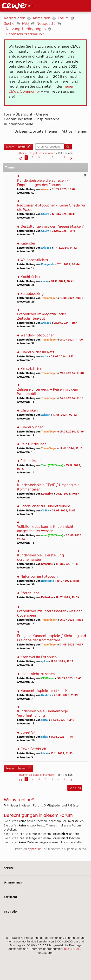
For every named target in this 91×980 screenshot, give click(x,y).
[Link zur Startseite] (23, 6)
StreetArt (28, 732)
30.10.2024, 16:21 (62, 281)
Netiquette (46, 23)
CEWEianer (48, 678)
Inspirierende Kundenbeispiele (32, 122)
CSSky (45, 214)
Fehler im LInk (32, 461)
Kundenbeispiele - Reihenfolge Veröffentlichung (42, 713)
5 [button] (52, 158)
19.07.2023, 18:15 (68, 581)
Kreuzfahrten (31, 369)
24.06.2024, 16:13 (71, 398)
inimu (44, 281)
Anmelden (42, 18)
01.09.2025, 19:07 (64, 189)
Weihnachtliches (34, 260)
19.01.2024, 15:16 (71, 448)
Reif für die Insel (34, 444)
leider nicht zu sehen (38, 674)
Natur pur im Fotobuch (39, 577)
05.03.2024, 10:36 (72, 432)
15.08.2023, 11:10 (67, 564)
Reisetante (48, 581)
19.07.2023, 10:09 (67, 597)
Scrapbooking (32, 294)
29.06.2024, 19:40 (72, 373)
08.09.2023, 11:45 (64, 511)
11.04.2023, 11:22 (62, 661)
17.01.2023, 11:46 (62, 737)
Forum (63, 18)
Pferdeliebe (30, 593)
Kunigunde (48, 264)
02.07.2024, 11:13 (62, 357)
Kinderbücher (32, 427)
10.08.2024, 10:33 (71, 298)
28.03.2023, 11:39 (66, 695)
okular (45, 189)
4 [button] (46, 158)
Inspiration (45, 912)
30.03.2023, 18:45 (69, 678)
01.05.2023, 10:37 (71, 645)
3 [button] (39, 158)
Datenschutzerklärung (25, 34)
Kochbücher (31, 277)
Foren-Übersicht (18, 114)
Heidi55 (46, 695)
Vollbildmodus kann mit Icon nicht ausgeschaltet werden (45, 529)
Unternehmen (45, 883)
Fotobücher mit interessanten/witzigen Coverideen (50, 613)
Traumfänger (49, 298)
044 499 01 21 (73, 949)
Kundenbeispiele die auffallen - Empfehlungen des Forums (43, 183)
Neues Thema (16, 146)
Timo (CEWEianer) (52, 465)
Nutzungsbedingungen (26, 29)
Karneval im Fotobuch (39, 657)
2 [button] (32, 158)
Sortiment (45, 897)
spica (44, 661)
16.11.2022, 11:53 (62, 753)
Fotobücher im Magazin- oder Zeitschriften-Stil (42, 316)
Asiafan (46, 415)
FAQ (26, 23)
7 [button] (65, 158)
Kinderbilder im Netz (37, 352)
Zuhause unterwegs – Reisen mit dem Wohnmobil (48, 392)
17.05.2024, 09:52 (65, 415)
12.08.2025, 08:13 (64, 214)
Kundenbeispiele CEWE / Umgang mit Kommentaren (48, 487)
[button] (20, 158)
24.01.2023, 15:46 (62, 720)
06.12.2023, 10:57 (67, 494)
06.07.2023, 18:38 (71, 620)
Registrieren (15, 18)
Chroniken (29, 410)
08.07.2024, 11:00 (71, 340)
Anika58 (46, 248)
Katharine (47, 494)
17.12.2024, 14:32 (65, 248)
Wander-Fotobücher (37, 335)
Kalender (28, 243)
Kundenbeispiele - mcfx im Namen (49, 691)
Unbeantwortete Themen (36, 131)
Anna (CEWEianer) (52, 535)
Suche (9, 23)
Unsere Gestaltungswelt (26, 117)
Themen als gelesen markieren (37, 153)
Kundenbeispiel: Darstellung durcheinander (40, 558)
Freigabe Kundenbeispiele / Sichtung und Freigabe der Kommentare (52, 638)
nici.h (45, 357)
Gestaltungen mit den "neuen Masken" (52, 227)
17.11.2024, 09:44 (68, 264)
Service (45, 868)
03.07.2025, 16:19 (63, 231)
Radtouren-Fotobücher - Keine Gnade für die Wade (51, 208)
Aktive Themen (74, 131)
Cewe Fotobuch (33, 749)
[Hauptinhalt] (45, 436)
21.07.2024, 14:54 (66, 323)
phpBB (36, 849)
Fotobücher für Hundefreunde (45, 506)
